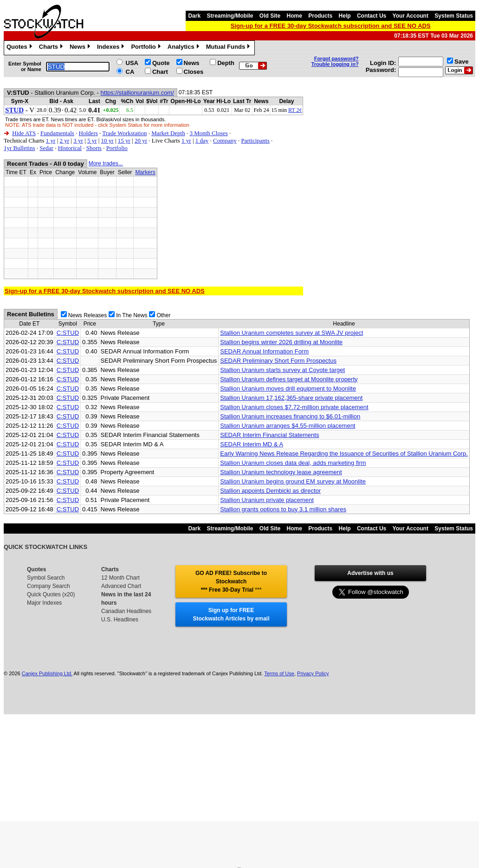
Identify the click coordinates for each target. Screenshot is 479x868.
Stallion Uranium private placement (267, 500)
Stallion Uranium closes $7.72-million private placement (294, 407)
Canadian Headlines (126, 611)
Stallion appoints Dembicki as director (270, 491)
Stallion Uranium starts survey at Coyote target (282, 370)
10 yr (107, 140)
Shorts (94, 148)
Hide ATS (24, 133)
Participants (255, 140)
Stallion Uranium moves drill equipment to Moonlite (288, 388)
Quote (161, 63)
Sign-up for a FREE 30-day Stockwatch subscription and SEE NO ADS (331, 26)
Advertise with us (370, 573)
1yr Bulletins (19, 148)
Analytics (184, 48)
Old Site (270, 16)
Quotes (20, 48)
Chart (160, 72)
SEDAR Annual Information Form (264, 351)
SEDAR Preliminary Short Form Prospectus (278, 361)
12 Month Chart (120, 578)
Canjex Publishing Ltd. (47, 673)
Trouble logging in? (335, 64)
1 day (202, 140)
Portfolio (147, 48)
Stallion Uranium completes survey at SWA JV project (291, 333)
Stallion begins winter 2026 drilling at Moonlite (281, 342)
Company (225, 140)
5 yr (92, 140)
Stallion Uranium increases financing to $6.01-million (290, 416)
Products (320, 16)
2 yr (64, 140)
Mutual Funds (229, 48)
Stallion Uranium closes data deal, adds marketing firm (293, 463)
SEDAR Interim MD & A (252, 444)
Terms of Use (279, 673)
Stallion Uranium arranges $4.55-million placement (288, 426)
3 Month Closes (208, 133)
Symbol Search (46, 578)
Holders (88, 133)
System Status (454, 16)
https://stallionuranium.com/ (137, 93)
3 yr (78, 140)
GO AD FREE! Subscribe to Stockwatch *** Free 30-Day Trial (231, 581)
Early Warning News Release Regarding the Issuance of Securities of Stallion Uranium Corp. (344, 454)
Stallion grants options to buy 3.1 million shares (283, 509)
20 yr (141, 140)
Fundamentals (57, 133)
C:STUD (68, 333)
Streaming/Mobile (230, 16)
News (81, 48)
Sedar (46, 148)
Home (295, 16)
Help (345, 16)
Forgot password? (337, 59)
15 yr (124, 140)
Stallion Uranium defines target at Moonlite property (289, 379)
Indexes (112, 48)
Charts (52, 48)
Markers (145, 172)
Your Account (411, 16)
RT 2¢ (295, 110)
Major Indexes (44, 603)
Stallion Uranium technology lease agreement (281, 472)
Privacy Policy (313, 673)
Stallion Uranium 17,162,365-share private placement (291, 398)
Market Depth (168, 133)
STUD (14, 110)
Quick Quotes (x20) (51, 594)
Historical (70, 148)
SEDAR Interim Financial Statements (269, 435)
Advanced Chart (121, 586)
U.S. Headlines (120, 620)
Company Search (49, 586)
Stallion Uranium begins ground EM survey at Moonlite (293, 481)
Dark (194, 16)
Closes (194, 72)
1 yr (51, 140)
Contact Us (372, 16)
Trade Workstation (124, 133)
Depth (226, 63)
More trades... (106, 163)
